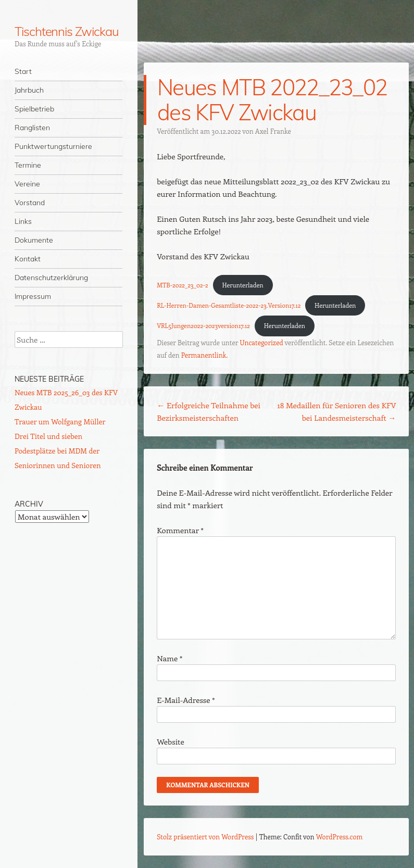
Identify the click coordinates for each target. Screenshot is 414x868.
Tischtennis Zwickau (66, 31)
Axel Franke (273, 131)
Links (23, 221)
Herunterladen (243, 285)
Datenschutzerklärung (51, 278)
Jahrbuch (29, 90)
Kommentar (180, 530)
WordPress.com (340, 836)
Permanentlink (204, 355)
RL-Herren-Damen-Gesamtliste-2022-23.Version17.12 (229, 305)
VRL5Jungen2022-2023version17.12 (203, 325)
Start (23, 71)
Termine (28, 165)
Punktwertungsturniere (53, 146)
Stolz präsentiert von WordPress (205, 836)
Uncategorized (261, 342)
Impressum (33, 296)
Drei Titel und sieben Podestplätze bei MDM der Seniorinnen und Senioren (58, 451)
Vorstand (30, 203)
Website (171, 741)
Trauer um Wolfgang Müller (60, 422)
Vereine (27, 184)
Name (170, 658)
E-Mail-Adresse (186, 700)
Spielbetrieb (34, 109)
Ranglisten (32, 128)
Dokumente (34, 240)
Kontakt (28, 259)
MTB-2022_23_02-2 (183, 285)
